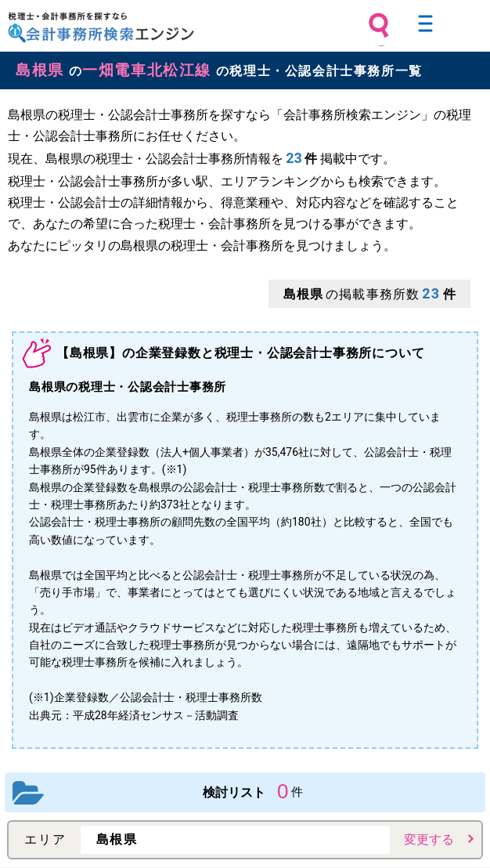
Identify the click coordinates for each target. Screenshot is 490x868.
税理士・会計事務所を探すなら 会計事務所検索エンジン (101, 27)
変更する (429, 839)
